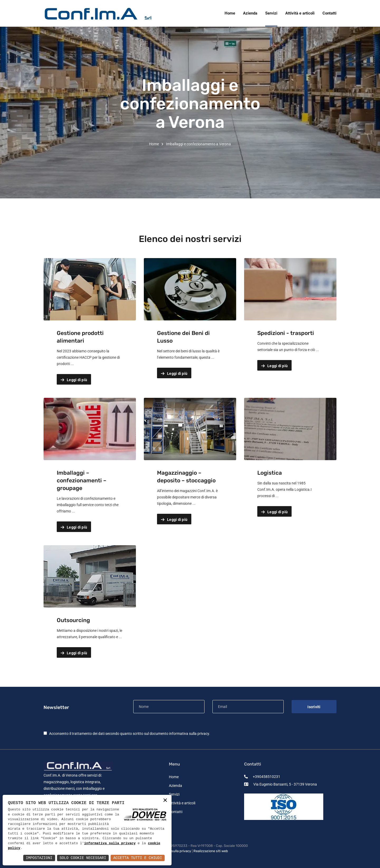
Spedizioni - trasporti (286, 333)
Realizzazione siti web (211, 851)
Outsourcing (73, 620)
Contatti (176, 812)
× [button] (165, 801)
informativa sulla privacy (189, 734)
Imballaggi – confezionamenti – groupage (82, 480)
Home (154, 144)
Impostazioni (39, 858)
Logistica (270, 473)
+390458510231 (262, 777)
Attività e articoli (182, 803)
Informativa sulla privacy (172, 851)
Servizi (174, 794)
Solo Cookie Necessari (83, 858)
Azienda (175, 786)
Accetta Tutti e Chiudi (138, 858)
